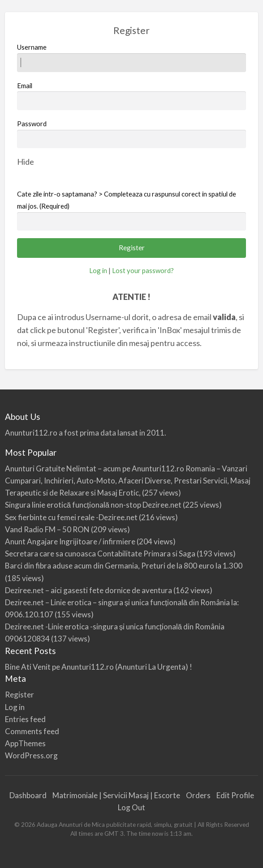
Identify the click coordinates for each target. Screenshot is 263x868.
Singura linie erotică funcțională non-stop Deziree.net (93, 505)
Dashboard (28, 795)
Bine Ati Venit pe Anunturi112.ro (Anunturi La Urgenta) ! (99, 667)
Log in (98, 270)
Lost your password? (143, 270)
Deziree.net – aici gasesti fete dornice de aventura (88, 590)
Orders (198, 795)
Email (132, 96)
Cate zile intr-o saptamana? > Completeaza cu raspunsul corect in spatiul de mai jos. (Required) (127, 200)
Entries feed (25, 719)
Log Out (131, 807)
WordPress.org (31, 755)
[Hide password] (26, 162)
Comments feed (32, 731)
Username (132, 57)
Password (32, 124)
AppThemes (25, 743)
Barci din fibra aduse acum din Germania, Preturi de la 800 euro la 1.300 (124, 566)
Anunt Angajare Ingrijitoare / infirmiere (70, 541)
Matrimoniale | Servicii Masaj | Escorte (116, 795)
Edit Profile (235, 795)
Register (19, 695)
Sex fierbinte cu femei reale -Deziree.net (71, 517)
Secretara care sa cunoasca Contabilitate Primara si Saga (100, 554)
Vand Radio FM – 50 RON (47, 529)
